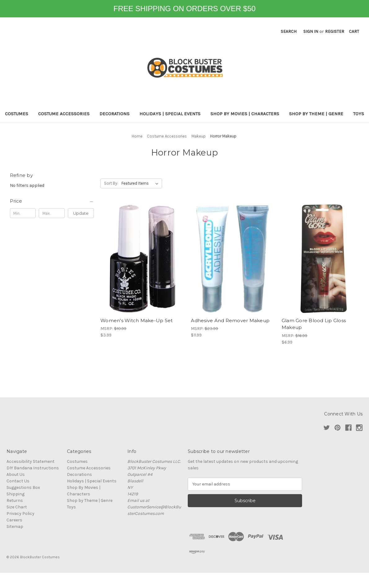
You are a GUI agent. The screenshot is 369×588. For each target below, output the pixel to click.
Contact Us (18, 481)
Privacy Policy (20, 513)
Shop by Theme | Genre (316, 114)
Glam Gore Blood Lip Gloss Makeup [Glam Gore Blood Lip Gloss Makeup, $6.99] (314, 324)
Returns (15, 500)
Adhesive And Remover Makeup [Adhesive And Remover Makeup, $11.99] (230, 320)
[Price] (52, 201)
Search (289, 31)
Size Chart (17, 507)
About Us (16, 474)
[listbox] (141, 183)
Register (335, 31)
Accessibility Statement (31, 461)
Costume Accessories (64, 114)
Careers (14, 520)
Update (81, 213)
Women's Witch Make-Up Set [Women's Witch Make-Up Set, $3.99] (136, 320)
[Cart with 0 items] (354, 31)
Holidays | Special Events (170, 114)
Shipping (15, 494)
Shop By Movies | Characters (245, 114)
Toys (359, 114)
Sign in (311, 31)
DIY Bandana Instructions (33, 468)
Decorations (114, 114)
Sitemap (15, 527)
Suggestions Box (23, 487)
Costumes (17, 114)
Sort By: (111, 183)
